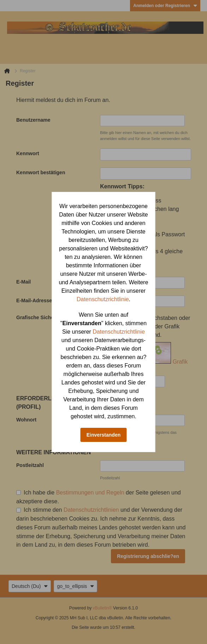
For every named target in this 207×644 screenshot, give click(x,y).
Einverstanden (103, 435)
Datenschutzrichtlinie (103, 299)
